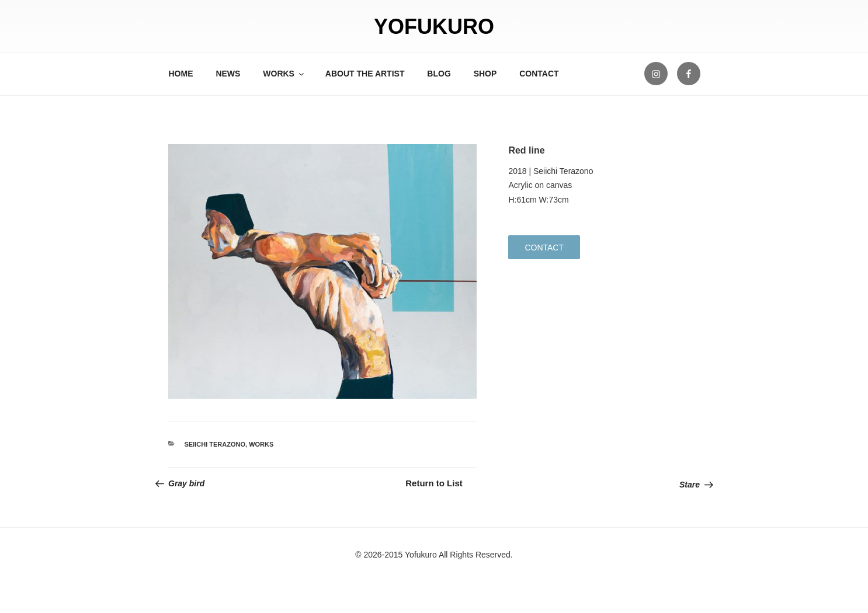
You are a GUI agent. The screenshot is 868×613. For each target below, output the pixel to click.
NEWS (228, 74)
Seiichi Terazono (215, 444)
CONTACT (539, 74)
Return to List (434, 483)
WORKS (284, 74)
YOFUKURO (434, 27)
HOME (181, 74)
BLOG (439, 74)
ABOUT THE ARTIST (365, 74)
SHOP (485, 74)
